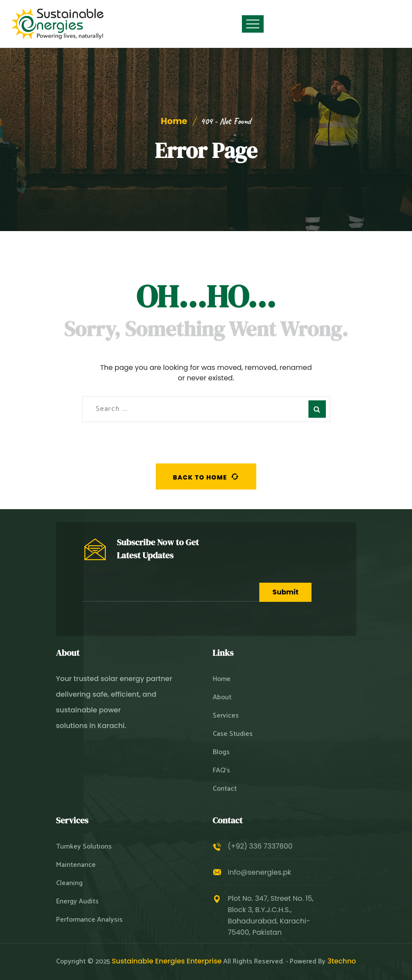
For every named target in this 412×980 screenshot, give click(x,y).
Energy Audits (77, 902)
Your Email (171, 586)
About (222, 698)
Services (226, 716)
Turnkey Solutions (84, 847)
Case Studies (233, 734)
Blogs (221, 752)
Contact (225, 789)
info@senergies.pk (260, 872)
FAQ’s (221, 771)
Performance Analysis (89, 920)
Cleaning (69, 883)
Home (174, 121)
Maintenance (76, 865)
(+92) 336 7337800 (260, 846)
